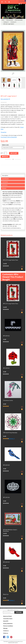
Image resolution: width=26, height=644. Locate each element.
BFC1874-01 (6, 368)
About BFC (6, 621)
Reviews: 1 (12, 600)
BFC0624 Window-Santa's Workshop (10, 531)
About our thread (7, 616)
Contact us (6, 631)
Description (5, 176)
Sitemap (5, 628)
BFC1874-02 (6, 336)
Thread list (4, 132)
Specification (5, 179)
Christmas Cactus (8, 401)
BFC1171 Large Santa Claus (11, 260)
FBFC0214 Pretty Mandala (10, 433)
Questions (5, 185)
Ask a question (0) (5, 99)
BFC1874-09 (6, 465)
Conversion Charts (8, 619)
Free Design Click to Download (9, 137)
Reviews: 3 (12, 439)
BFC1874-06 (6, 498)
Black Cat (6, 594)
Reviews (4, 188)
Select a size (5, 145)
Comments (5, 182)
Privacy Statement (8, 624)
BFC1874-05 (6, 562)
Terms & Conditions (8, 626)
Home (3, 20)
